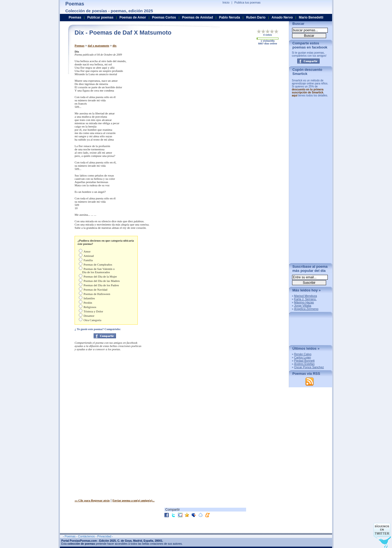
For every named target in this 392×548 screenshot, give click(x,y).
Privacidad (104, 536)
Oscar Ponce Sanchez (309, 367)
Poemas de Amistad (198, 17)
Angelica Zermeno (306, 309)
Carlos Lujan (302, 357)
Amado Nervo (282, 17)
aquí (295, 95)
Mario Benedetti (311, 17)
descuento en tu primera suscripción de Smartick (308, 91)
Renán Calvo (303, 354)
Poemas (79, 45)
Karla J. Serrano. (305, 299)
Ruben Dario (256, 17)
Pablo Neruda (229, 17)
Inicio (226, 2)
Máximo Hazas (304, 302)
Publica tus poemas (247, 2)
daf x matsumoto (98, 45)
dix (114, 45)
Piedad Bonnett (304, 361)
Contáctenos (86, 536)
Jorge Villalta (303, 306)
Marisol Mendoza (305, 296)
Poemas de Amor (133, 17)
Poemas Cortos (164, 17)
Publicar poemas (100, 17)
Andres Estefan (304, 364)
